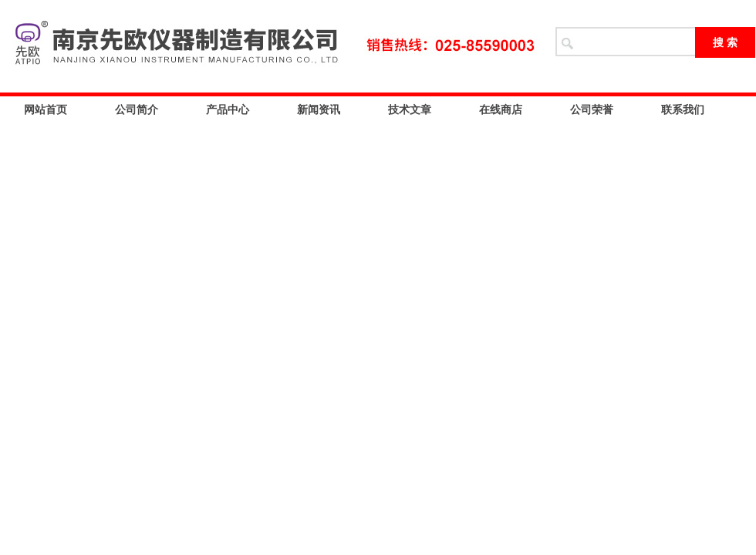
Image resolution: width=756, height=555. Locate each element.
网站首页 (46, 109)
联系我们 (683, 109)
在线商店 (501, 109)
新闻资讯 (319, 109)
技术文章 (410, 109)
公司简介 (137, 109)
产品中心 (228, 109)
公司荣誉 (592, 109)
